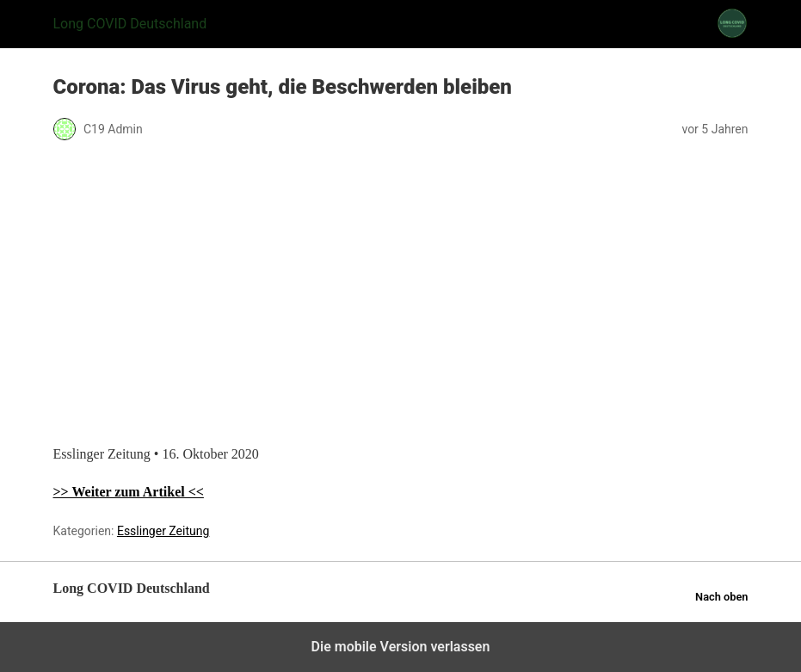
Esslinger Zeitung (163, 531)
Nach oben (721, 597)
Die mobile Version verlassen (401, 647)
